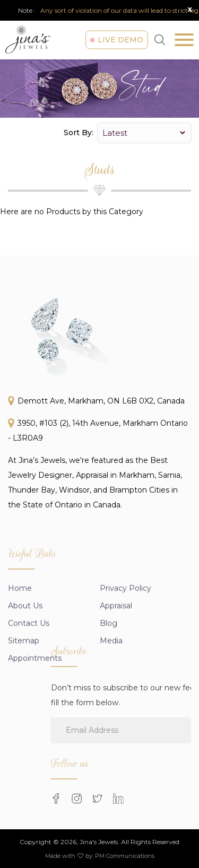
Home (20, 626)
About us (25, 644)
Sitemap (24, 679)
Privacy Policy (126, 626)
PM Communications (125, 856)
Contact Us (29, 661)
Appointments (35, 696)
